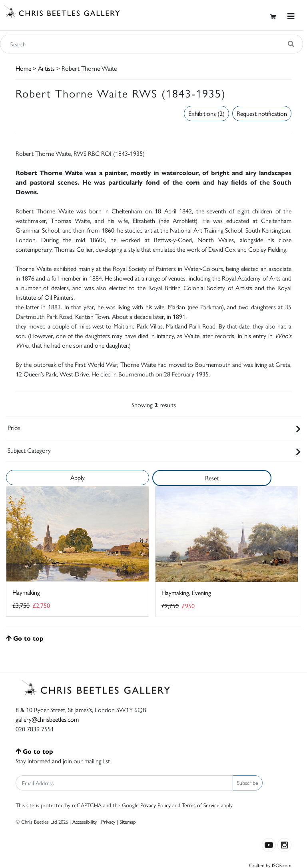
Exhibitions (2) (206, 113)
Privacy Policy (155, 805)
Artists (46, 68)
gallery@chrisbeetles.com (47, 719)
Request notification (262, 113)
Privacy (108, 821)
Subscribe (248, 782)
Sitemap (128, 821)
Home (23, 68)
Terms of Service (201, 805)
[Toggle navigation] (291, 16)
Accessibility (85, 821)
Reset (212, 478)
